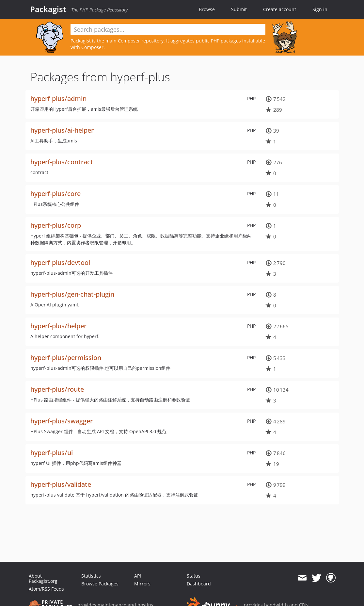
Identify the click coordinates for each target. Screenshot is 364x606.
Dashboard (199, 584)
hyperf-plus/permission (66, 358)
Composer (129, 41)
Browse (207, 9)
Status (194, 576)
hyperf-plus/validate (61, 484)
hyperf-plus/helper (58, 326)
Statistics (91, 576)
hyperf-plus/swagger (62, 421)
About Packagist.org (43, 578)
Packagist (48, 9)
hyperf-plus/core (55, 194)
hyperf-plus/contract (62, 162)
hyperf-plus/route (57, 389)
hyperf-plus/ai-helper (62, 130)
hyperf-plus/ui (52, 453)
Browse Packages (100, 584)
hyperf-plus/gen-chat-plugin (72, 294)
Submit (239, 9)
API (138, 576)
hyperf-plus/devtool (60, 262)
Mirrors (142, 584)
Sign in (320, 9)
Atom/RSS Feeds (46, 589)
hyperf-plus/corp (56, 225)
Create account (280, 9)
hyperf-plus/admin (58, 98)
